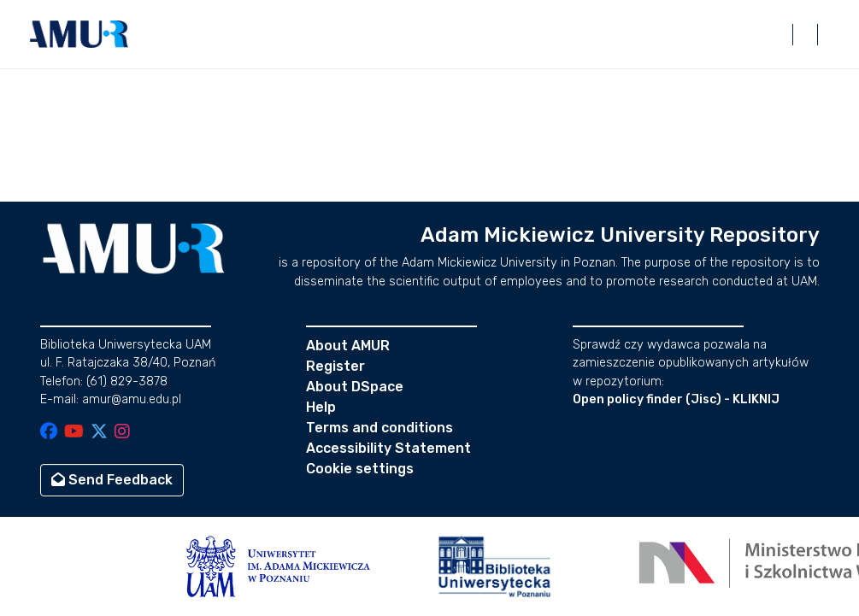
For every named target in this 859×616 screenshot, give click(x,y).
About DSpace (355, 387)
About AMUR (348, 346)
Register (335, 366)
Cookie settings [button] (360, 469)
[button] (79, 34)
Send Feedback (112, 480)
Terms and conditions (379, 428)
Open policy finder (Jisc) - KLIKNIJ (676, 399)
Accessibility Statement (388, 448)
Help (321, 407)
